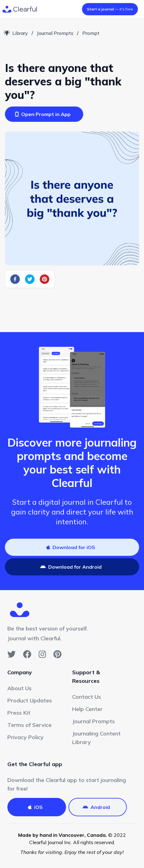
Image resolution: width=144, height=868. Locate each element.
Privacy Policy (25, 737)
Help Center (87, 709)
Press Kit (19, 713)
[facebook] (15, 279)
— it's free (110, 9)
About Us (19, 688)
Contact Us (87, 697)
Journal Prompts (55, 33)
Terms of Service (29, 725)
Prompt (91, 33)
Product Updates (30, 700)
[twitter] (30, 279)
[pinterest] (45, 279)
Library (16, 33)
